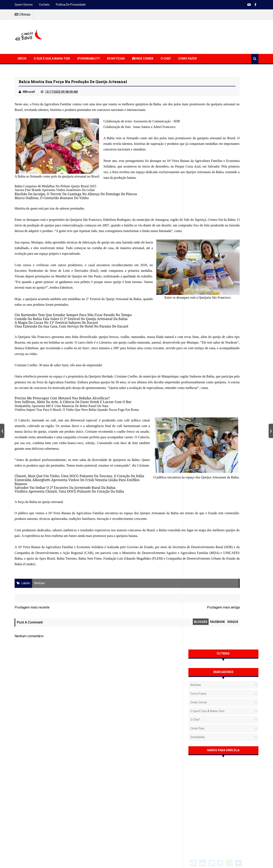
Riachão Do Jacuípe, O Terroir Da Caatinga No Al (53, 218)
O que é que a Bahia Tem (52, 58)
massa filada (156, 389)
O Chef (166, 58)
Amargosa (170, 243)
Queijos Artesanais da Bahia (157, 196)
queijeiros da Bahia (152, 105)
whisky (59, 535)
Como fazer (198, 121)
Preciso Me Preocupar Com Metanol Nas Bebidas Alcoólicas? (62, 467)
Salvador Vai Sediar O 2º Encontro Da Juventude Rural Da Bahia (65, 581)
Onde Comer (143, 58)
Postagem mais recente (32, 718)
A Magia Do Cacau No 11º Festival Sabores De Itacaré (56, 375)
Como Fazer (187, 58)
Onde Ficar (197, 156)
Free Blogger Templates (177, 862)
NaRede (140, 859)
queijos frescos (109, 389)
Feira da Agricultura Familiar (53, 105)
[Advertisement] (183, 36)
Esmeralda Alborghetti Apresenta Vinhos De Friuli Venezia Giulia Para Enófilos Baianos (84, 577)
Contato (44, 5)
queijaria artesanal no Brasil (81, 183)
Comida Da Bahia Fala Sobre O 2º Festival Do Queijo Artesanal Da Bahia (71, 371)
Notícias (116, 58)
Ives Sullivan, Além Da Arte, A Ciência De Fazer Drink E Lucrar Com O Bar (73, 471)
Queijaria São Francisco (90, 243)
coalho (126, 389)
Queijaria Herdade (111, 434)
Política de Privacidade (71, 5)
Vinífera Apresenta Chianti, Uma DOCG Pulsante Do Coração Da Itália (69, 585)
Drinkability (88, 58)
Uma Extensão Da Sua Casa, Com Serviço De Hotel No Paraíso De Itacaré (71, 378)
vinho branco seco (40, 535)
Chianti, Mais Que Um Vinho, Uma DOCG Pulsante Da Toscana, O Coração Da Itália (79, 573)
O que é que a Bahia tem (207, 138)
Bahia (22, 183)
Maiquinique (23, 440)
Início (22, 58)
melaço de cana (25, 412)
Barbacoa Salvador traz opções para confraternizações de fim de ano (232, 610)
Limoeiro (170, 395)
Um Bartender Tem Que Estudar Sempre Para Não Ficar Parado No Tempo (73, 367)
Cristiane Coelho (26, 423)
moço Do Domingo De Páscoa (114, 218)
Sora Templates (144, 862)
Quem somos (24, 5)
